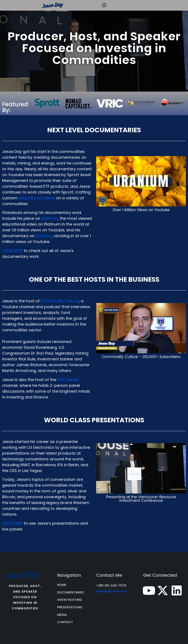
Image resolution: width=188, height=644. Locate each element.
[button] (104, 5)
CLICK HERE (12, 251)
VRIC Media (68, 380)
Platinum (49, 218)
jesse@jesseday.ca (112, 591)
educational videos (37, 198)
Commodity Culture (60, 301)
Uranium (44, 236)
